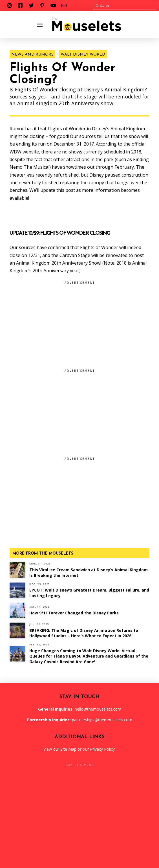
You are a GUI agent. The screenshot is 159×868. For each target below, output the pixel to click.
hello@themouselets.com (98, 709)
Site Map (68, 749)
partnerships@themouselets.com (102, 720)
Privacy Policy (102, 749)
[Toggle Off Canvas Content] (40, 25)
